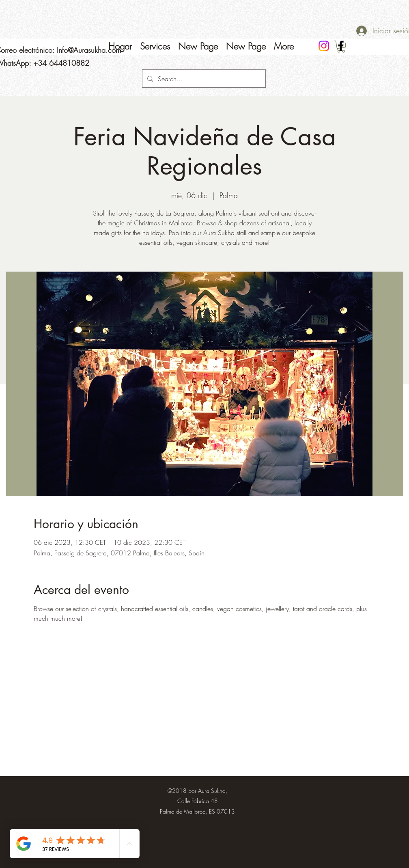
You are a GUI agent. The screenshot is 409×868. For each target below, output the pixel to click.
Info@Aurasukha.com (89, 50)
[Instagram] (324, 46)
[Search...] (203, 79)
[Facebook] (341, 46)
